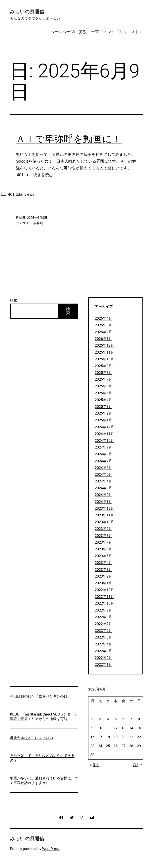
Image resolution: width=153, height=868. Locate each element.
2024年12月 (104, 427)
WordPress (51, 849)
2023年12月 (104, 508)
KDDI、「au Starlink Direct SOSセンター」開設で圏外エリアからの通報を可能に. (44, 717)
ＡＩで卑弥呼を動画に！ (69, 139)
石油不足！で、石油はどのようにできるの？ (42, 758)
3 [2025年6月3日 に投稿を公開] (100, 719)
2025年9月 (103, 366)
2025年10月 (104, 359)
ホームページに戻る (68, 32)
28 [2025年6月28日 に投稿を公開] (131, 746)
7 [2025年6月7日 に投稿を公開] (131, 719)
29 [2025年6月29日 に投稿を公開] (139, 746)
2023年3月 (103, 570)
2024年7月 (103, 461)
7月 (138, 764)
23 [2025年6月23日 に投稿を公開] (92, 746)
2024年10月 (104, 440)
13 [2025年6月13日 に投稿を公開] (123, 728)
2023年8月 (103, 536)
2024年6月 (103, 468)
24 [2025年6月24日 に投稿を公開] (100, 746)
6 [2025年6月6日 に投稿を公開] (123, 719)
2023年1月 (103, 583)
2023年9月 (103, 529)
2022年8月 (103, 617)
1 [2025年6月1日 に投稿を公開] (139, 710)
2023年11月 (104, 515)
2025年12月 (104, 345)
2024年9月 (103, 447)
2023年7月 (103, 542)
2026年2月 (103, 332)
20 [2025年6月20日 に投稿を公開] (123, 737)
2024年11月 (104, 434)
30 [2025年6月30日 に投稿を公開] (92, 755)
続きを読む (43, 175)
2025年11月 (104, 352)
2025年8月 (103, 373)
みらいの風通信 (27, 12)
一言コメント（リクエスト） (117, 32)
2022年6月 (103, 630)
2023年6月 (103, 549)
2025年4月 (103, 400)
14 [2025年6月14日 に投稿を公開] (131, 728)
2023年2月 (103, 576)
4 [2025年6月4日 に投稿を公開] (108, 719)
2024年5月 (103, 474)
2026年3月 (103, 325)
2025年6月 (103, 386)
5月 (93, 764)
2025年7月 (103, 379)
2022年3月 (103, 651)
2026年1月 (103, 339)
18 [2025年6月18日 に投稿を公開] (108, 737)
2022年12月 (104, 590)
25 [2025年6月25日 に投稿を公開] (108, 746)
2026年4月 (103, 318)
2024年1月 (103, 502)
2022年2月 (103, 658)
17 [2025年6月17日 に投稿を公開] (100, 737)
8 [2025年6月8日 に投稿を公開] (139, 719)
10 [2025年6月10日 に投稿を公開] (100, 728)
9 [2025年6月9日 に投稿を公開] (92, 728)
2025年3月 (103, 407)
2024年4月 (103, 481)
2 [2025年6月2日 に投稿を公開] (92, 719)
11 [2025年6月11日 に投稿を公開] (108, 728)
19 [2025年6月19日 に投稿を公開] (116, 737)
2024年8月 (103, 454)
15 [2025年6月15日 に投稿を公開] (139, 728)
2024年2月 (103, 495)
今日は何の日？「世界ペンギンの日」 (40, 696)
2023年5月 (103, 556)
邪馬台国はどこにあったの (31, 738)
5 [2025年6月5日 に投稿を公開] (116, 719)
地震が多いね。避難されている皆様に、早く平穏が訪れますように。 (44, 780)
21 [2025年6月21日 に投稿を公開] (131, 737)
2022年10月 (104, 603)
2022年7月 (103, 624)
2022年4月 (103, 644)
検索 (14, 300)
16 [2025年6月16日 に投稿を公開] (92, 737)
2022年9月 (103, 610)
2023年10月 (104, 522)
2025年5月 (103, 393)
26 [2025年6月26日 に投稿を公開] (116, 746)
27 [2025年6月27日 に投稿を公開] (123, 746)
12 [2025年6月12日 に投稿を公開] (116, 728)
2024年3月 (103, 488)
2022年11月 (104, 597)
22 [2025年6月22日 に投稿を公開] (139, 737)
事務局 (38, 223)
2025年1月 (103, 420)
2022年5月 (103, 637)
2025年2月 (103, 413)
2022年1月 (103, 664)
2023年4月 (103, 563)
